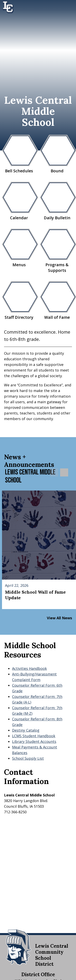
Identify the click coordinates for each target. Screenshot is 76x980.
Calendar (19, 201)
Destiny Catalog (26, 730)
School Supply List (28, 758)
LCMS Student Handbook (34, 736)
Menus (19, 248)
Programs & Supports (57, 251)
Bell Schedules (19, 154)
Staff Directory (19, 301)
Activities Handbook (29, 668)
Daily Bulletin (57, 201)
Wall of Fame (57, 301)
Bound (57, 154)
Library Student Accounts (34, 741)
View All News (59, 618)
